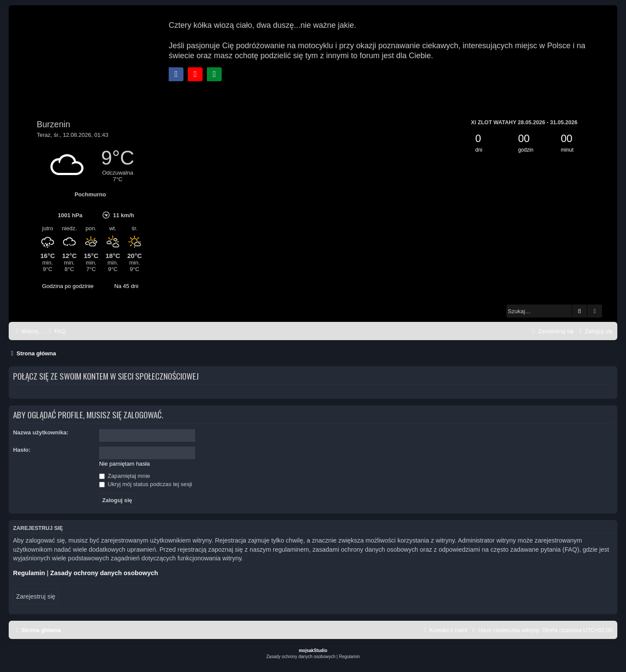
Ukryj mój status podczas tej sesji (146, 484)
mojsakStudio (313, 650)
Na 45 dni (127, 286)
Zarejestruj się (36, 596)
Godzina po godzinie (68, 286)
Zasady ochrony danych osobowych (104, 573)
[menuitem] (56, 331)
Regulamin (29, 573)
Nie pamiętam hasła (125, 464)
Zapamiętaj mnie (125, 476)
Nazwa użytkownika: (41, 432)
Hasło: (22, 450)
